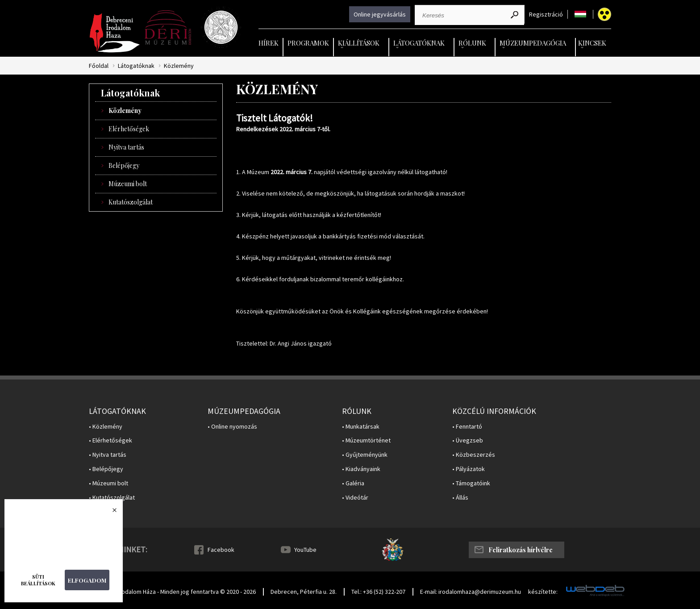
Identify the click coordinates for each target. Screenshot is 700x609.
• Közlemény (106, 427)
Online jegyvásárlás (380, 14)
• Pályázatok (469, 469)
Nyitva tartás (126, 147)
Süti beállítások (38, 580)
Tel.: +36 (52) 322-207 (378, 592)
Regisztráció (546, 15)
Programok (308, 43)
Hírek (269, 43)
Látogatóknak (136, 66)
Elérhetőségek (129, 129)
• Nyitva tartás (108, 455)
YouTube (305, 550)
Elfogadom (87, 580)
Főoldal (99, 66)
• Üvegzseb (468, 440)
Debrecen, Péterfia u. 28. (304, 592)
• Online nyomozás (232, 427)
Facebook (221, 550)
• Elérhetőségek (110, 440)
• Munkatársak (361, 427)
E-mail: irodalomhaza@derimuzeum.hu (471, 592)
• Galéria (353, 483)
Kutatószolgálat (131, 202)
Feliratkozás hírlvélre (521, 550)
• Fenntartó (467, 427)
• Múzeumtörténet (366, 440)
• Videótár (355, 498)
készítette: (543, 592)
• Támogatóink (471, 483)
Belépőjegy (124, 165)
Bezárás (110, 513)
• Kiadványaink (361, 469)
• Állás (460, 498)
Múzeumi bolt (128, 184)
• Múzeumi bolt (108, 483)
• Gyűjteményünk (365, 455)
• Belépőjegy (106, 469)
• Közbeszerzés (474, 455)
